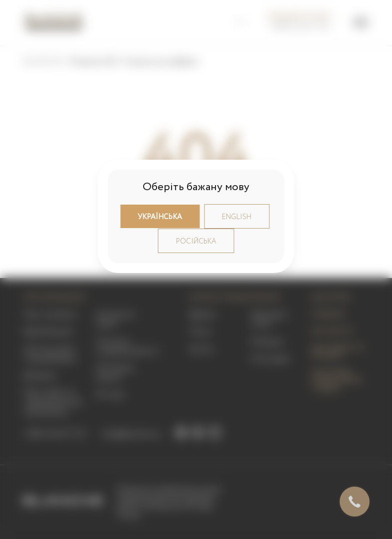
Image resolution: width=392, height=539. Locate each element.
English (237, 217)
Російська (196, 242)
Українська (160, 217)
